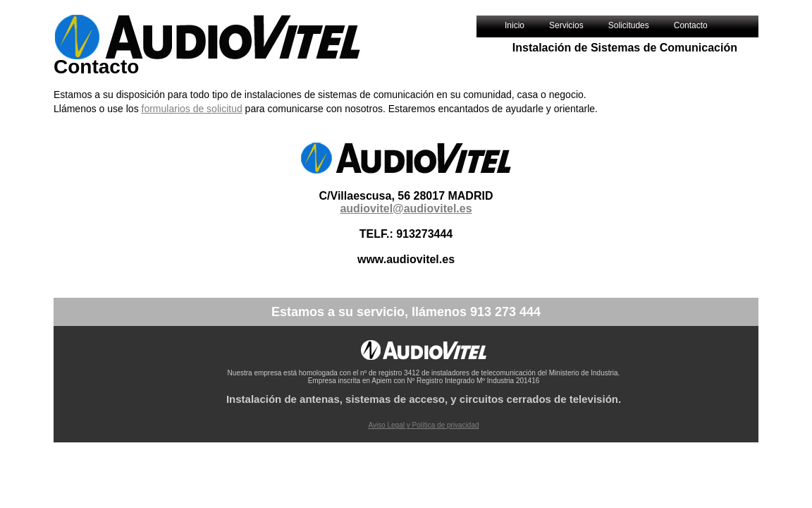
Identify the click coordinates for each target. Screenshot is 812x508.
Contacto (691, 25)
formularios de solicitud (192, 109)
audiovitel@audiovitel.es (406, 208)
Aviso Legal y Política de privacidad (423, 425)
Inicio (515, 25)
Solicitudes (629, 25)
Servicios (566, 25)
